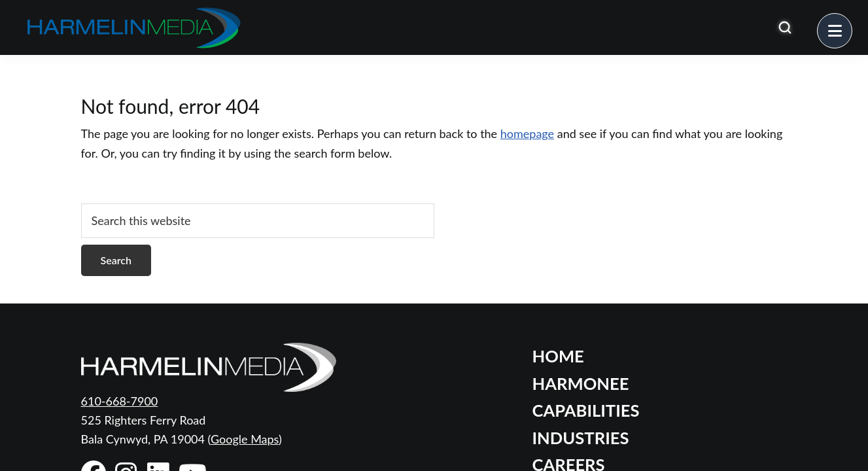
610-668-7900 (120, 401)
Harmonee (581, 383)
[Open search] (785, 27)
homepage (527, 133)
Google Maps (245, 439)
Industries (581, 438)
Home (558, 356)
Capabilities (586, 410)
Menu (852, 23)
